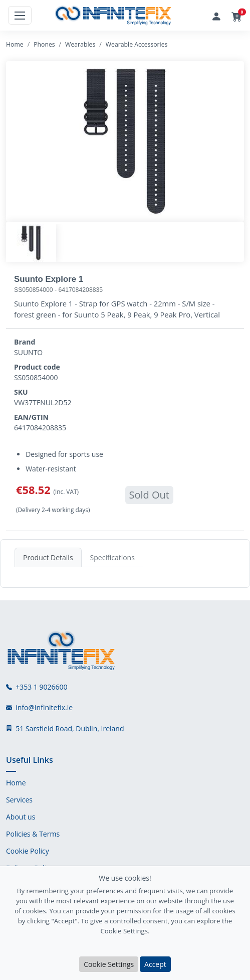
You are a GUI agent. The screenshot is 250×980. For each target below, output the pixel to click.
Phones (44, 44)
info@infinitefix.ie (44, 708)
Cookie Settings (109, 964)
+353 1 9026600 (41, 687)
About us (21, 817)
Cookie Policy (28, 851)
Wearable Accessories (137, 44)
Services (19, 800)
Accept (155, 964)
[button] (237, 17)
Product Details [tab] (48, 557)
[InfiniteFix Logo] (114, 15)
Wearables (80, 44)
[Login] (216, 15)
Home (15, 44)
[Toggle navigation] (20, 15)
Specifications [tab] (112, 557)
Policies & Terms (33, 834)
